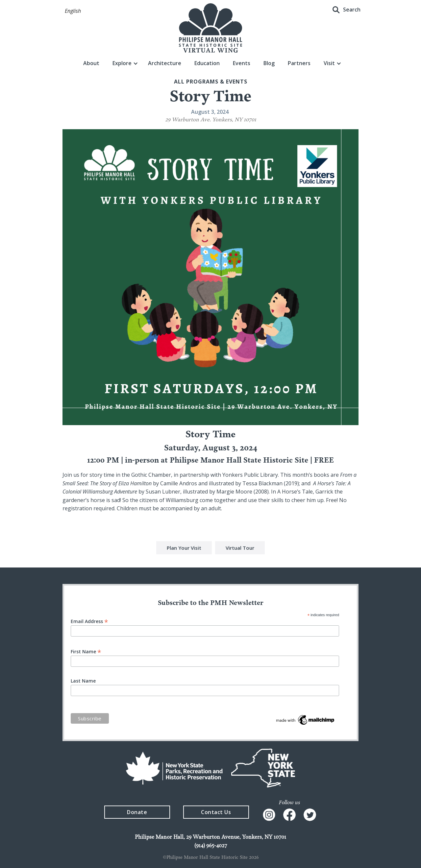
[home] (210, 28)
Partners (299, 63)
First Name (86, 651)
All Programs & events (211, 82)
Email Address (89, 621)
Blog (269, 63)
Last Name (83, 681)
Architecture (165, 63)
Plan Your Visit (184, 548)
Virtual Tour (240, 548)
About (91, 63)
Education (207, 63)
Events (242, 63)
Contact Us (216, 812)
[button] (73, 11)
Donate (137, 812)
